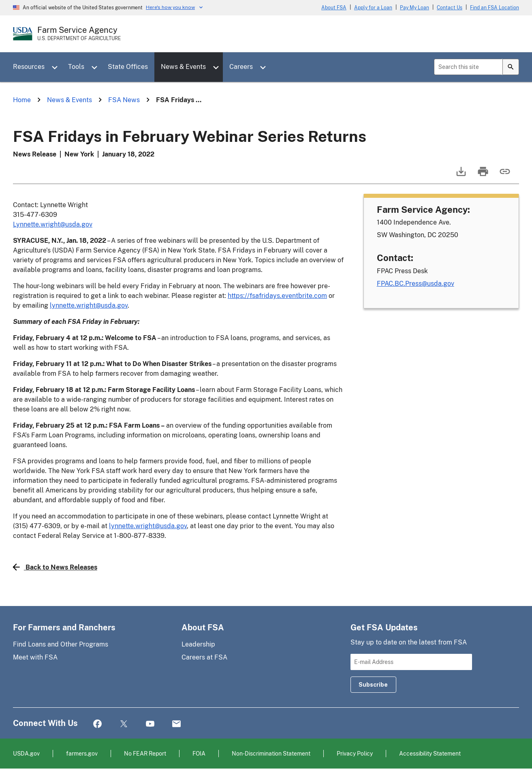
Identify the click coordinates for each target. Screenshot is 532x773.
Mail (176, 724)
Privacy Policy (355, 753)
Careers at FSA (204, 657)
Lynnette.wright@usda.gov (53, 224)
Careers (241, 67)
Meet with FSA (35, 657)
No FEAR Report (145, 753)
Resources (29, 67)
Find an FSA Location (495, 8)
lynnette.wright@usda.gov (89, 305)
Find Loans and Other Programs (61, 644)
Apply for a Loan (373, 8)
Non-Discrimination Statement (271, 753)
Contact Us (450, 8)
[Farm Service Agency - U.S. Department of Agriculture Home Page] (79, 34)
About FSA (334, 8)
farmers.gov (82, 753)
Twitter (124, 724)
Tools (76, 67)
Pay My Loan (414, 8)
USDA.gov (26, 753)
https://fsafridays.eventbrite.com (277, 296)
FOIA (199, 753)
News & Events (183, 67)
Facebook (97, 724)
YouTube (150, 724)
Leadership (198, 644)
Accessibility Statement (430, 753)
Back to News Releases (55, 567)
